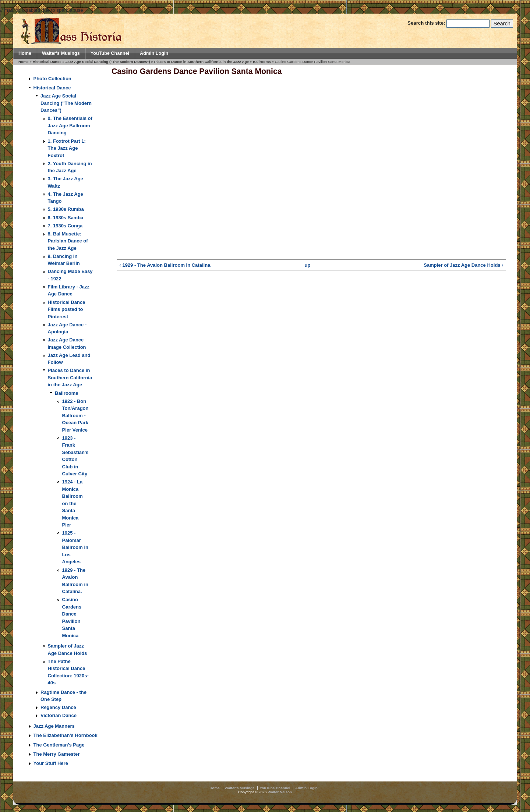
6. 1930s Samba (66, 218)
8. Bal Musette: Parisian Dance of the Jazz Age (68, 241)
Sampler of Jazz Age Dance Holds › (463, 265)
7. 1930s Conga (65, 226)
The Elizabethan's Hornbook (66, 735)
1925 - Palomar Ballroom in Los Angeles (75, 547)
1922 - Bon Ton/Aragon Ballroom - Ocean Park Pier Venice (75, 416)
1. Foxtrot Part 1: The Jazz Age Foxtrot (67, 148)
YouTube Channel (110, 53)
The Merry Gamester (57, 754)
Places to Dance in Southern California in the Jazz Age (202, 62)
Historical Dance (47, 62)
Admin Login (154, 53)
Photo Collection (52, 79)
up (308, 265)
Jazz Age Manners (54, 726)
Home (25, 53)
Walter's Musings (61, 53)
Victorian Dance (59, 715)
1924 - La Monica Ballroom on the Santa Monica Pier (73, 503)
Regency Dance (58, 707)
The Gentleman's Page (59, 745)
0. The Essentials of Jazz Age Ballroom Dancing (70, 125)
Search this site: (427, 23)
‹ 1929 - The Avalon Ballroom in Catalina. (165, 265)
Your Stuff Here (51, 763)
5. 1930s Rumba (66, 209)
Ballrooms (262, 62)
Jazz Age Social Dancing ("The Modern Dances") (108, 62)
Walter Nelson (280, 792)
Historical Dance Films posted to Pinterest (67, 309)
